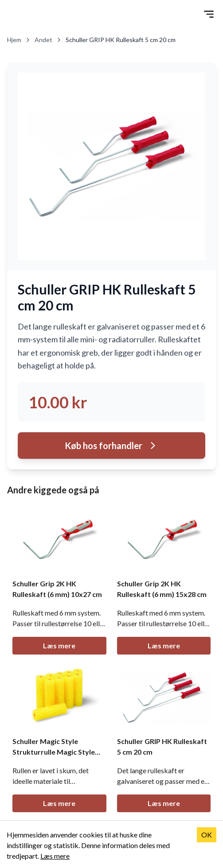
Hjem (19, 40)
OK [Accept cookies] (207, 835)
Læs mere (59, 645)
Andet (48, 40)
